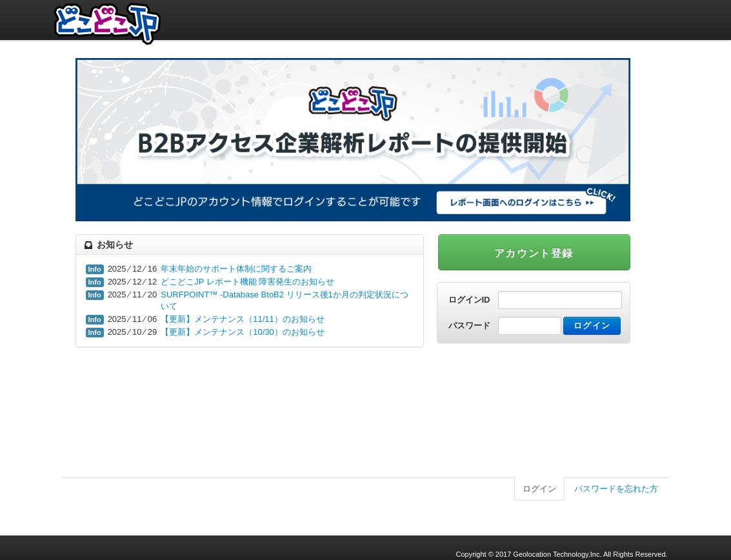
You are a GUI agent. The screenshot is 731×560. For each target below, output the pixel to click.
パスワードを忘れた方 (616, 489)
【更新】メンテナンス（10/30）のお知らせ (243, 332)
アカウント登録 (534, 253)
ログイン (539, 489)
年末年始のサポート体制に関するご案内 (236, 269)
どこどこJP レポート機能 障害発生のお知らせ (247, 282)
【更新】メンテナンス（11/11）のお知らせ (243, 319)
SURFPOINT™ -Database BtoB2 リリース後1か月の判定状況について (285, 300)
